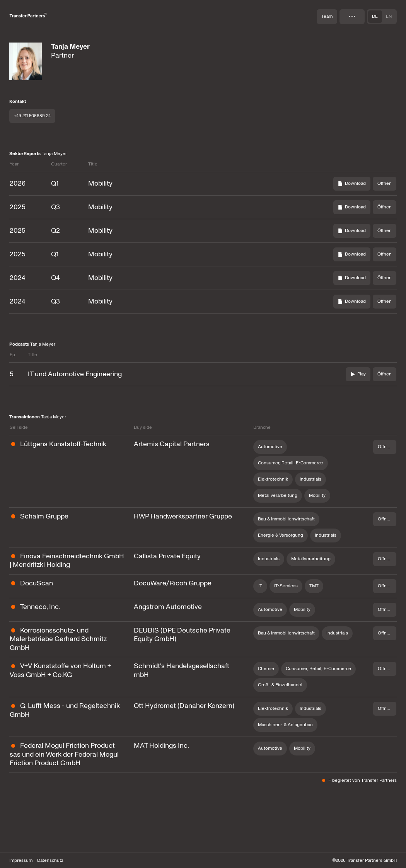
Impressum (21, 860)
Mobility (317, 495)
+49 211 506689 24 (32, 116)
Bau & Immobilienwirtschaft (286, 519)
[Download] (352, 184)
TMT (314, 586)
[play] (358, 374)
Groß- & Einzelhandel (280, 685)
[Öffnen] (385, 184)
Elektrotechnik (273, 479)
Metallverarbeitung (278, 495)
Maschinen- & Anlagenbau (285, 725)
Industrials (310, 479)
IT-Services (286, 586)
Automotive (270, 447)
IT (260, 586)
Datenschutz (50, 860)
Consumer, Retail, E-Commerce (291, 463)
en (389, 16)
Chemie (266, 669)
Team (327, 16)
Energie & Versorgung (281, 535)
